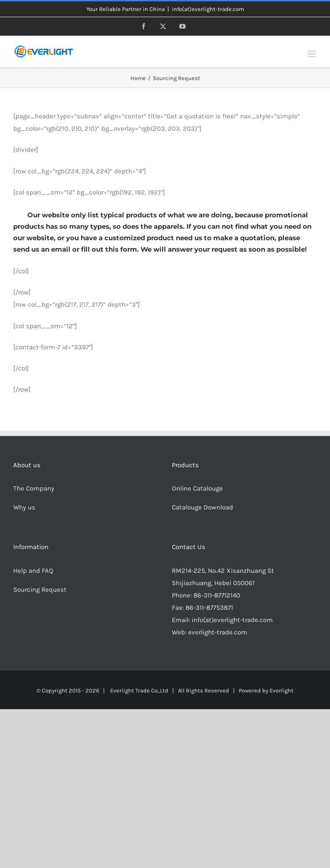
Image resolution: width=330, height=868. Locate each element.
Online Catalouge (197, 488)
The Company (34, 488)
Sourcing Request (40, 590)
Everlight (282, 690)
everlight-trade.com (218, 632)
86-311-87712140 (217, 595)
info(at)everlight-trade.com (208, 9)
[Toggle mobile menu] (312, 54)
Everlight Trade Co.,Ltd (139, 690)
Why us (24, 507)
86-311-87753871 (209, 608)
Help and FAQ (33, 571)
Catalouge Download (203, 507)
